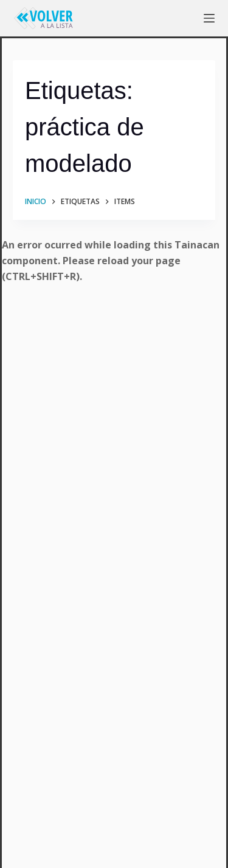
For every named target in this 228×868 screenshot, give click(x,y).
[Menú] (209, 18)
